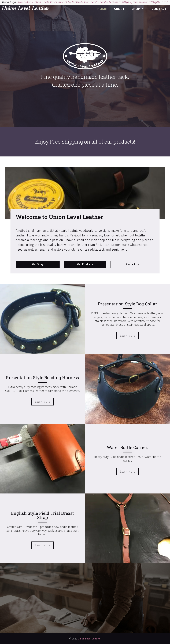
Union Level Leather (25, 9)
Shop (140, 9)
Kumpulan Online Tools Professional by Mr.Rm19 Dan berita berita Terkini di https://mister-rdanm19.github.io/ (93, 2)
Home (102, 9)
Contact (159, 9)
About (119, 9)
